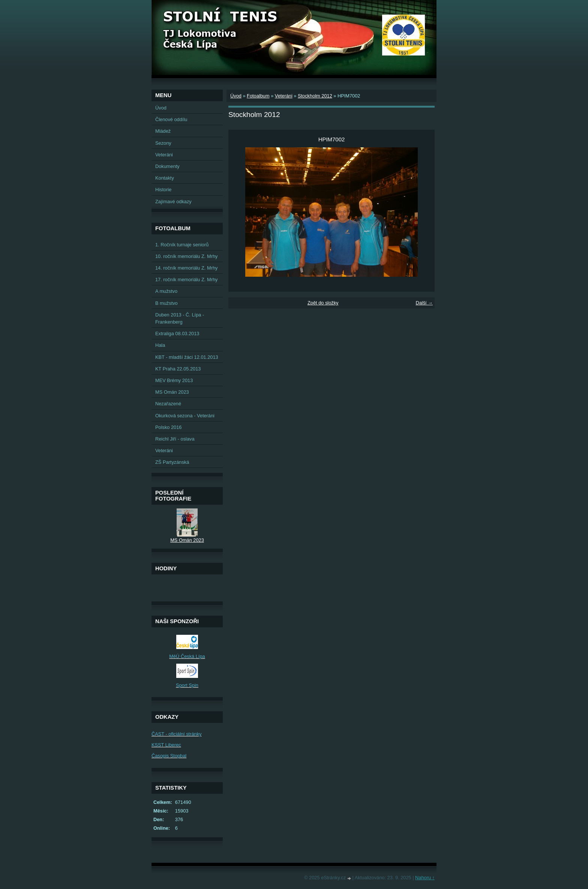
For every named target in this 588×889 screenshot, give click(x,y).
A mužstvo (166, 291)
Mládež (163, 131)
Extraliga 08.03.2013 (177, 334)
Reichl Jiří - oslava (175, 439)
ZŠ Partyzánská (172, 462)
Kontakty (165, 178)
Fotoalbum (258, 96)
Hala (160, 345)
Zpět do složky (323, 303)
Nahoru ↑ (425, 878)
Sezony (163, 143)
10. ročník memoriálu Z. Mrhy (186, 256)
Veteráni (284, 96)
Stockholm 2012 (315, 96)
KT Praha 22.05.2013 (178, 369)
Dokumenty (167, 166)
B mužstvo (166, 303)
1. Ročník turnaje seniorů (182, 245)
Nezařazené (168, 404)
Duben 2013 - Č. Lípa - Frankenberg (180, 318)
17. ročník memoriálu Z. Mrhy (186, 280)
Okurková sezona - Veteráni (185, 416)
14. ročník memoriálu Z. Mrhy (186, 268)
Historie (163, 190)
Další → (424, 303)
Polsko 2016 (168, 427)
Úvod (236, 96)
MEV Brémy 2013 (174, 380)
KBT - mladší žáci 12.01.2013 (187, 357)
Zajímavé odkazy (173, 202)
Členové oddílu (171, 119)
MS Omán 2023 (172, 392)
